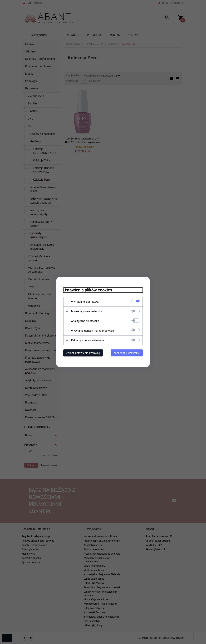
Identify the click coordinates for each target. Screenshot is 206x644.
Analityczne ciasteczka (85, 321)
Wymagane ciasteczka (85, 302)
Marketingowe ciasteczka (87, 311)
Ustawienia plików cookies (88, 290)
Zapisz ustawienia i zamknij (83, 353)
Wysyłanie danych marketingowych (92, 331)
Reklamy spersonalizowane (88, 340)
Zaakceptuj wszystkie (127, 353)
